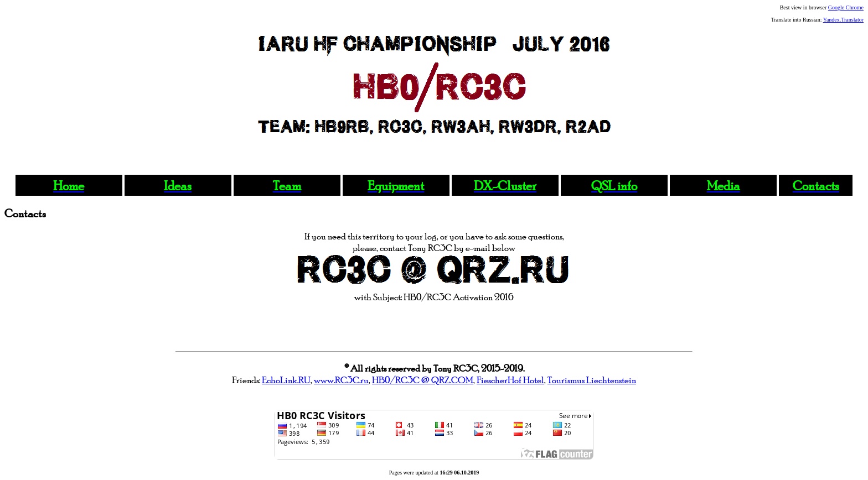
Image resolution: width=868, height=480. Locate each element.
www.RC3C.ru (341, 380)
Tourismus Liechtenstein (592, 380)
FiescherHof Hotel (510, 380)
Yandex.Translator (843, 20)
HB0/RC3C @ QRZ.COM (423, 380)
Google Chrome (846, 7)
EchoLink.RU (286, 380)
